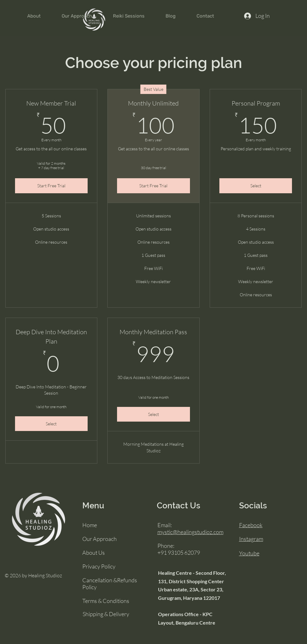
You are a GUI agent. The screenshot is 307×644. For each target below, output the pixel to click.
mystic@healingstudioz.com (190, 532)
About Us (94, 553)
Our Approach (100, 539)
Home (90, 525)
